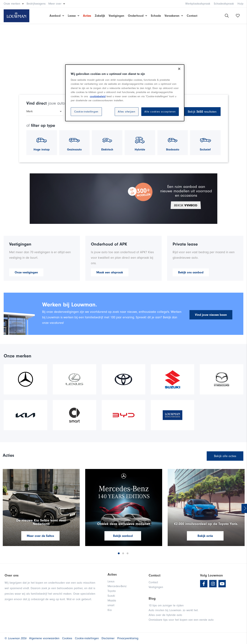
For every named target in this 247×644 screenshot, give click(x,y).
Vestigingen (116, 16)
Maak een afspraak (110, 272)
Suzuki (111, 596)
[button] (123, 199)
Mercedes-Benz (117, 586)
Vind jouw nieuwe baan (211, 315)
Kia (110, 610)
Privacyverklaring (128, 638)
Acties (87, 16)
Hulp (240, 4)
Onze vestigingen (26, 272)
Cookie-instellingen (86, 112)
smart (111, 605)
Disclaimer (108, 638)
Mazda (112, 601)
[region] (125, 93)
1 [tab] (119, 553)
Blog (152, 598)
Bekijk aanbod (123, 536)
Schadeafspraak (224, 4)
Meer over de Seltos (40, 536)
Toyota (112, 591)
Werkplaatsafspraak (198, 4)
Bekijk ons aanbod (191, 272)
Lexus (111, 581)
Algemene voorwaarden (44, 638)
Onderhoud (136, 16)
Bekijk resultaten (202, 112)
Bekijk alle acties (225, 456)
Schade (156, 16)
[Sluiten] (179, 69)
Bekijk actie (205, 536)
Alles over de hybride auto (165, 615)
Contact (192, 16)
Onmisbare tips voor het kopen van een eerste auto (181, 620)
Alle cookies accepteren (160, 112)
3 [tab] (128, 553)
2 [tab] (123, 553)
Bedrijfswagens (36, 4)
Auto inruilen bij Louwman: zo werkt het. (174, 610)
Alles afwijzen (127, 112)
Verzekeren (172, 16)
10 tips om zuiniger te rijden (166, 605)
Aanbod (55, 16)
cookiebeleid (98, 96)
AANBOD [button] (186, 205)
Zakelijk (100, 16)
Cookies (67, 638)
